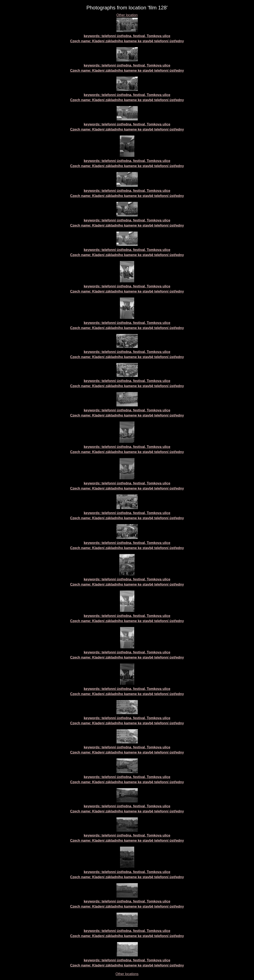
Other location (127, 15)
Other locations (127, 974)
